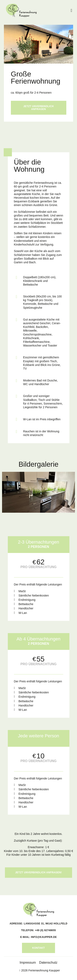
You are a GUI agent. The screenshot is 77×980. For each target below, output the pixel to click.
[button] (71, 10)
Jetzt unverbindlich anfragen (39, 108)
